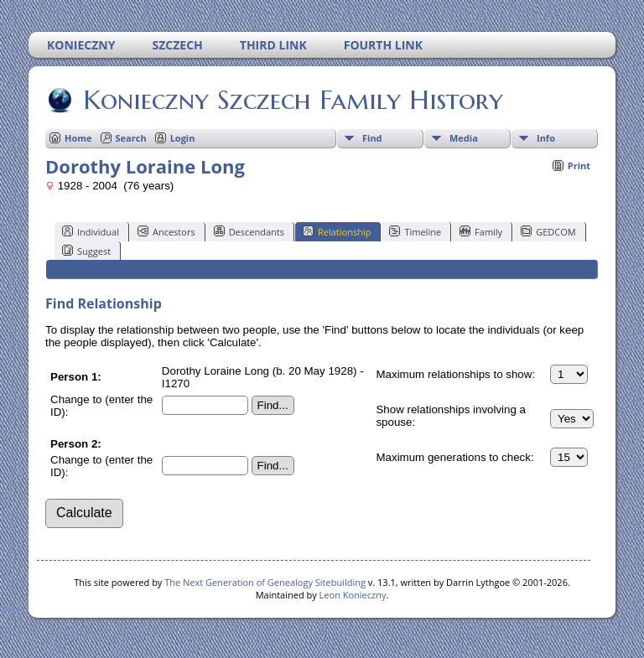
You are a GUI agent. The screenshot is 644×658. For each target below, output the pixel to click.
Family (481, 231)
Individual (91, 231)
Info (546, 138)
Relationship (337, 231)
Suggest (86, 251)
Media (464, 138)
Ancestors (166, 231)
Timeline (415, 231)
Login (183, 138)
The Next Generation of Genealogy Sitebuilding (265, 582)
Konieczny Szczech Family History (292, 100)
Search (131, 138)
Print (579, 166)
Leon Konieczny (353, 595)
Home (78, 138)
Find (372, 138)
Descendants (249, 231)
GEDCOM (548, 231)
